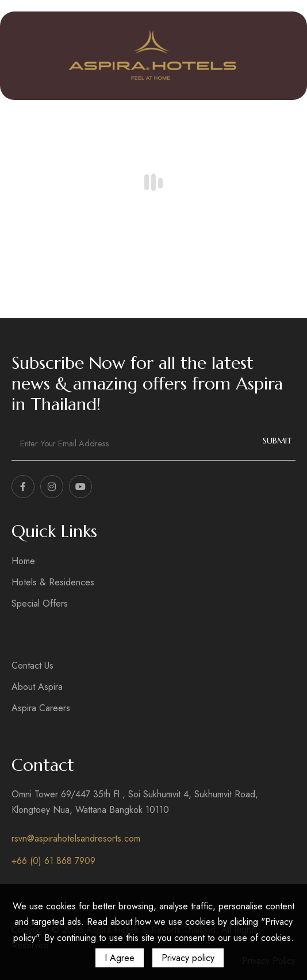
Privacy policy (188, 958)
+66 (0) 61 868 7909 (53, 861)
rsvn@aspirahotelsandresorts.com (76, 838)
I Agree (120, 958)
